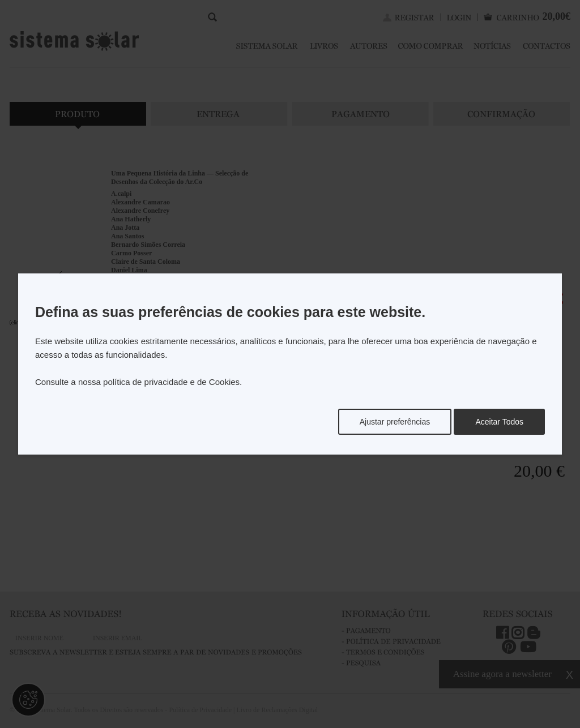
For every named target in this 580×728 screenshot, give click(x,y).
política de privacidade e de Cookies (171, 382)
